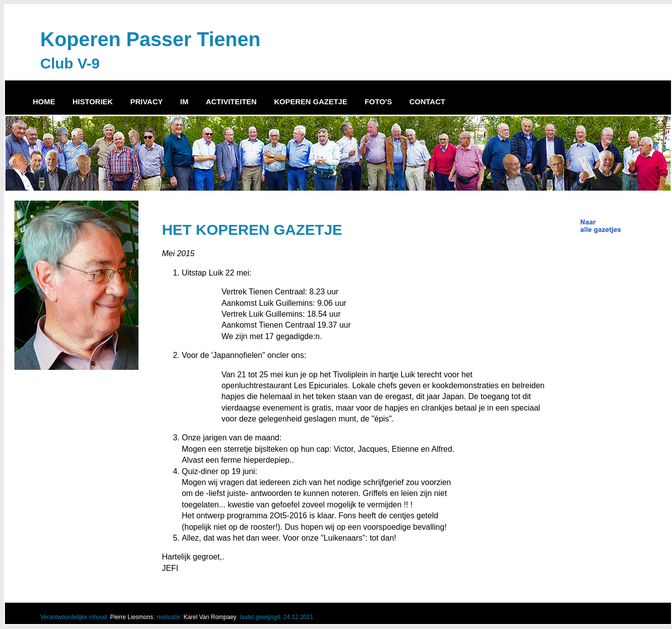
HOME (44, 102)
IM (184, 102)
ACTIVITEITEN (232, 102)
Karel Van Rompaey (210, 617)
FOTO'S (378, 102)
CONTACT (427, 102)
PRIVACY (146, 102)
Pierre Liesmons (132, 617)
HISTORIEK (93, 102)
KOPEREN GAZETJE (311, 102)
